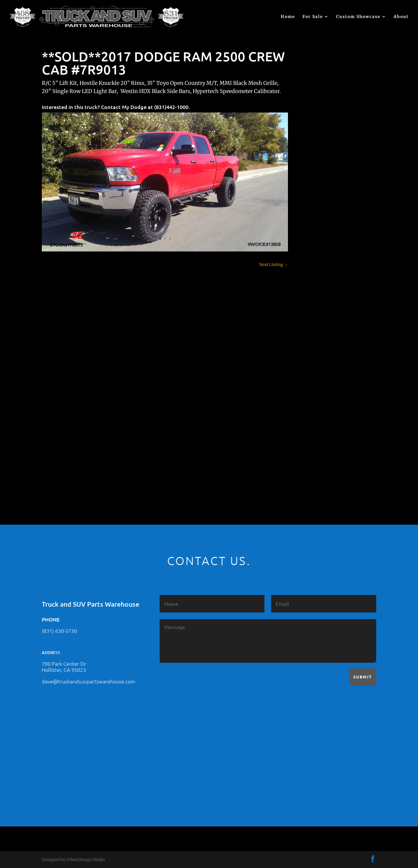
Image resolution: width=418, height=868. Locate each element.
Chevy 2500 (316, 269)
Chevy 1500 (315, 259)
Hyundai (313, 371)
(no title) (312, 212)
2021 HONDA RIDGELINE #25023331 (339, 155)
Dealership (315, 310)
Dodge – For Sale (320, 320)
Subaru (311, 432)
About (401, 17)
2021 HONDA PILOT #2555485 (333, 183)
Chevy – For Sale (320, 249)
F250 (309, 340)
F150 (309, 330)
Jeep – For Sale (318, 391)
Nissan (311, 411)
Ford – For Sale (319, 360)
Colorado (313, 289)
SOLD (310, 422)
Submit (363, 677)
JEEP (309, 381)
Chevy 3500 (316, 279)
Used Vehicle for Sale (324, 472)
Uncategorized (318, 462)
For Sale (313, 17)
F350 (309, 350)
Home (288, 17)
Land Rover (315, 401)
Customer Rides (319, 299)
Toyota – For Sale (321, 452)
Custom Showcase (358, 17)
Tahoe (310, 442)
